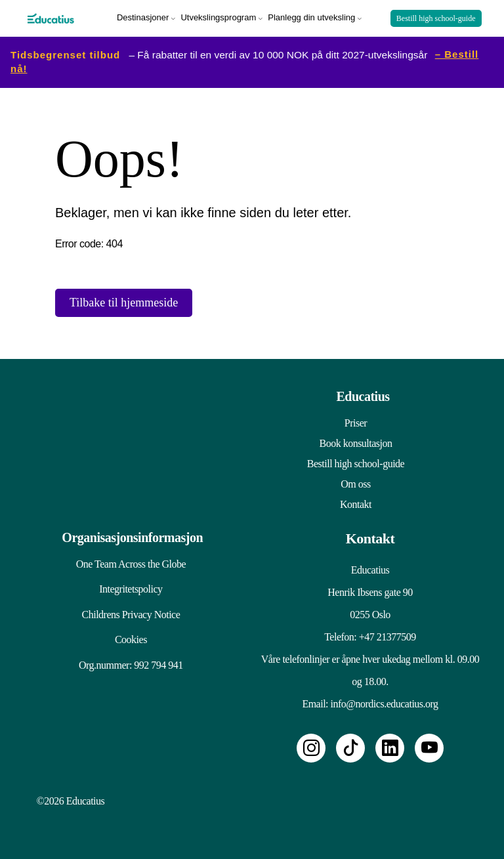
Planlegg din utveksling (311, 16)
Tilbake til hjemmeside (124, 300)
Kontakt (356, 502)
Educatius (363, 394)
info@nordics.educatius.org (385, 701)
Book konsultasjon (355, 441)
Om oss (355, 481)
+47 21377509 (388, 634)
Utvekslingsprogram (218, 16)
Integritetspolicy (125, 590)
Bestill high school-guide (436, 17)
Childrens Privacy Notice (125, 619)
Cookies (125, 648)
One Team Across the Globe (124, 561)
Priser (356, 420)
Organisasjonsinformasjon (130, 535)
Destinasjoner (143, 16)
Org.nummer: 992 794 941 (125, 677)
